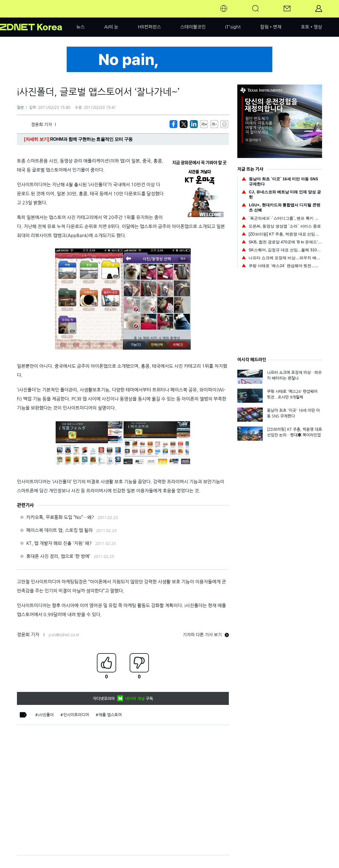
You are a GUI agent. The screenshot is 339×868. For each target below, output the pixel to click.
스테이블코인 (193, 27)
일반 (20, 108)
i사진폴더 (46, 715)
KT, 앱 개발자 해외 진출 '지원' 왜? (59, 543)
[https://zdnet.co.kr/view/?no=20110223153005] (173, 124)
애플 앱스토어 (110, 715)
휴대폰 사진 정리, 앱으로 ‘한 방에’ (58, 556)
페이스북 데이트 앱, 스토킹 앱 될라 (59, 530)
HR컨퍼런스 (149, 27)
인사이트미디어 (76, 715)
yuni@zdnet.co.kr (64, 635)
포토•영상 (311, 27)
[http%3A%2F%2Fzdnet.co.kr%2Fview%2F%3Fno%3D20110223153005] (194, 124)
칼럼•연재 (271, 27)
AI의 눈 (111, 27)
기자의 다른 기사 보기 (206, 635)
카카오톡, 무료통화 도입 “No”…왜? (60, 517)
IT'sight (233, 27)
